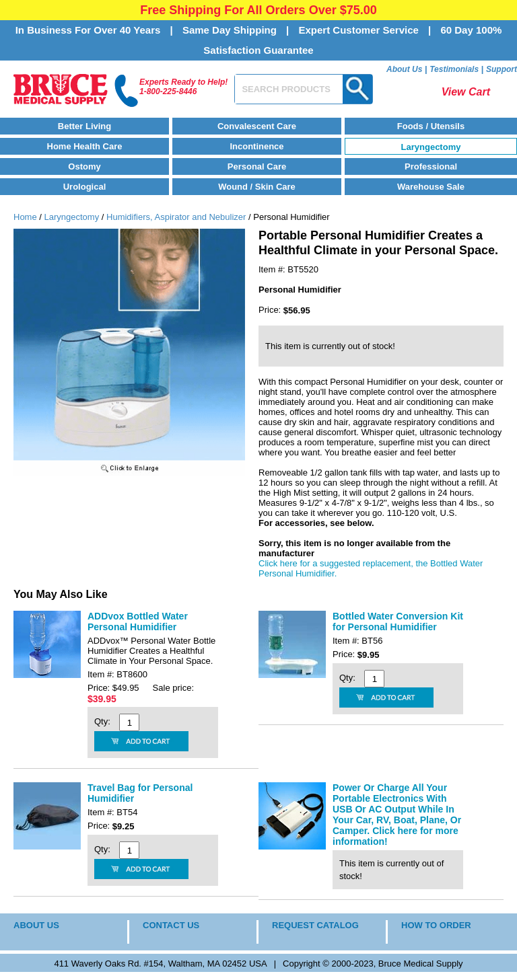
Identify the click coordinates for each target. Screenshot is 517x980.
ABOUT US (36, 925)
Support (502, 69)
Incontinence (256, 146)
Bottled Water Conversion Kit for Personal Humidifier (398, 621)
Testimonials (454, 69)
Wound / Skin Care (257, 187)
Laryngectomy (431, 147)
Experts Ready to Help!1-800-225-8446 (183, 87)
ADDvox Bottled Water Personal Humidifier (138, 621)
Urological (85, 187)
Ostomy (84, 166)
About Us (404, 69)
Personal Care (257, 166)
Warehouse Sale (431, 187)
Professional (431, 166)
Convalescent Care (257, 126)
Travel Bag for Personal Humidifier (140, 793)
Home (25, 217)
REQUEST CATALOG (315, 925)
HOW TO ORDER (436, 925)
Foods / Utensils (431, 126)
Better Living (84, 126)
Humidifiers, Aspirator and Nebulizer (176, 217)
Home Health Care (85, 146)
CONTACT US (171, 925)
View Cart (466, 92)
